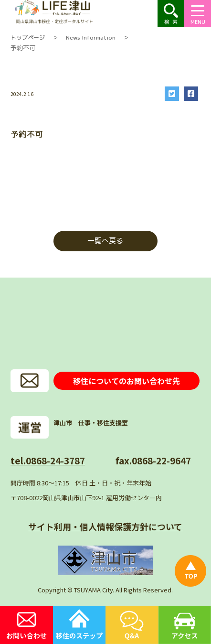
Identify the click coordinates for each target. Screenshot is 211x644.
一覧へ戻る (105, 241)
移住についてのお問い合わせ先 (127, 381)
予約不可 (23, 48)
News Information (91, 38)
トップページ (28, 38)
